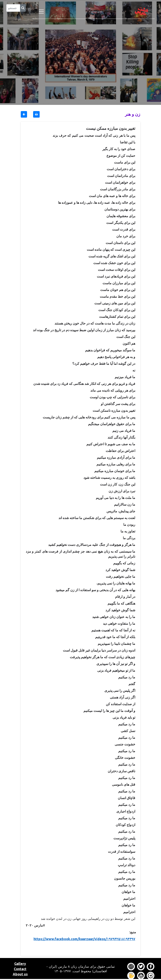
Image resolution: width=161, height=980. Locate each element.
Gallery (20, 964)
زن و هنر (133, 114)
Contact (20, 969)
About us (20, 974)
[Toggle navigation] (41, 12)
